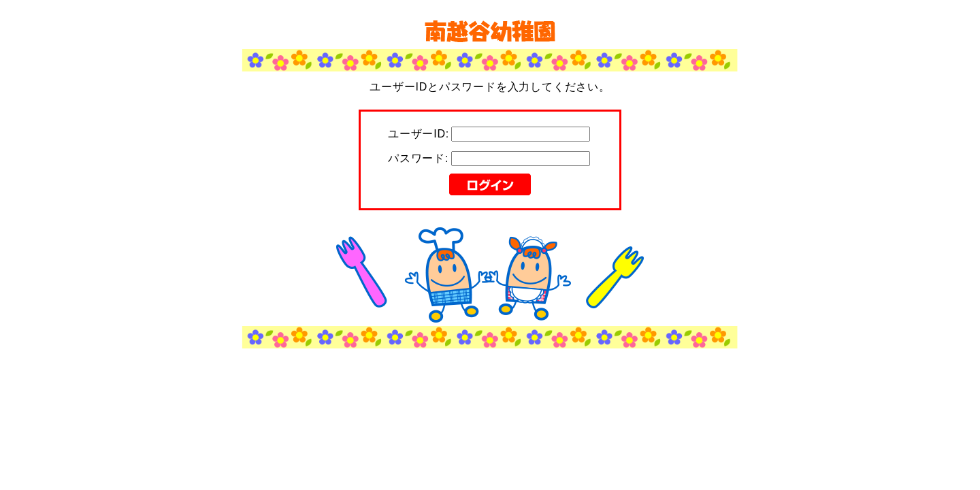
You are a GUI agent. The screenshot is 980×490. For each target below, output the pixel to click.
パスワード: (418, 158)
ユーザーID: (419, 134)
